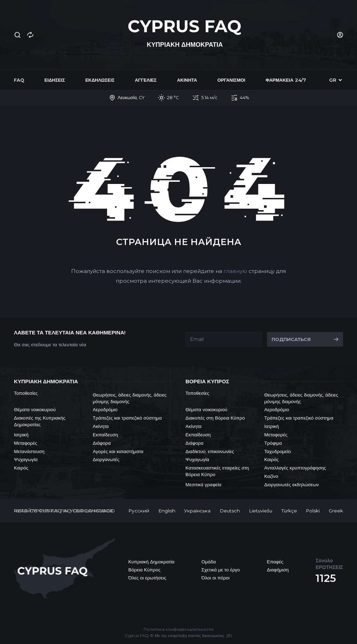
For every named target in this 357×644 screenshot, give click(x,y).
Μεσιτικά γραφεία (203, 484)
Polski (313, 511)
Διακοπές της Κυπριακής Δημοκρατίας (40, 421)
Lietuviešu (261, 511)
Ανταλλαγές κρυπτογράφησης (295, 468)
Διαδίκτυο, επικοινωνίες (210, 451)
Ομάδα (209, 562)
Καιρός (21, 468)
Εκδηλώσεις (100, 80)
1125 (326, 578)
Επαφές (275, 562)
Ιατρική (21, 435)
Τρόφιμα (273, 443)
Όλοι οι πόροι (216, 578)
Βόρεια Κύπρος (144, 570)
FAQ (19, 80)
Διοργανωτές (106, 459)
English (167, 511)
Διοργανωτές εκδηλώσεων (292, 484)
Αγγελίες (146, 80)
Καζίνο (271, 476)
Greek (336, 511)
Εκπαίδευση (105, 435)
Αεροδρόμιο (105, 409)
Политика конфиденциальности (178, 629)
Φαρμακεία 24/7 (286, 80)
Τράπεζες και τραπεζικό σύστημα (127, 418)
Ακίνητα (187, 80)
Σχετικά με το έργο (221, 570)
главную (235, 271)
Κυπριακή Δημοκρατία (151, 562)
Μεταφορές (26, 443)
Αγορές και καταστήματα (118, 451)
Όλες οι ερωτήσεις (147, 578)
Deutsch (230, 511)
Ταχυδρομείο (278, 451)
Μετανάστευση (29, 451)
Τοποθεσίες (26, 393)
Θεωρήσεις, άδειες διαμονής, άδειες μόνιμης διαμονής (130, 398)
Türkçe (289, 511)
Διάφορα (102, 443)
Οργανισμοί (231, 80)
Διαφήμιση (278, 570)
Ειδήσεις (55, 80)
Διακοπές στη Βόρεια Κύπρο (215, 418)
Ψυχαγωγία (26, 459)
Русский (139, 511)
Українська (197, 511)
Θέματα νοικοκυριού (35, 409)
